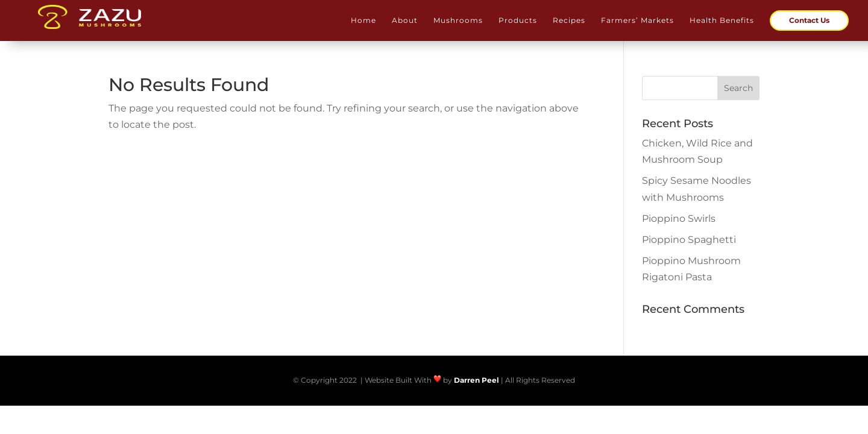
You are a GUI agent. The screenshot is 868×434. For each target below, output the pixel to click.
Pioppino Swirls (679, 219)
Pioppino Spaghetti (689, 240)
